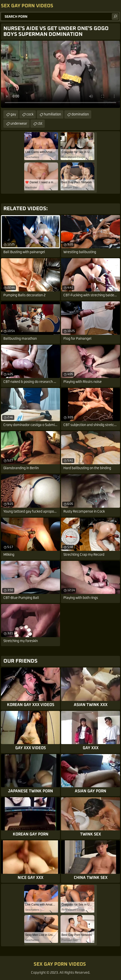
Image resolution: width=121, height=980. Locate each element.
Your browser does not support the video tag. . (60, 74)
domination (80, 114)
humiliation (52, 114)
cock (30, 114)
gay (13, 114)
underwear (19, 124)
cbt (40, 124)
